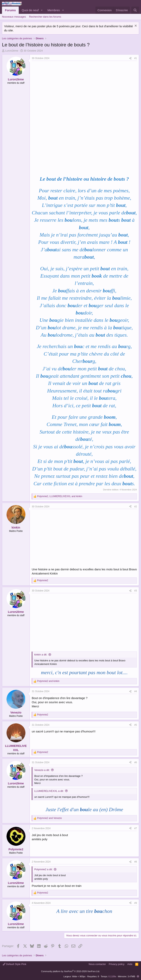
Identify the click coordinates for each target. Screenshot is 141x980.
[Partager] (130, 58)
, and (60, 496)
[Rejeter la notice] (135, 26)
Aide (130, 964)
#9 (136, 903)
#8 (136, 862)
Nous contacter (97, 964)
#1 (136, 58)
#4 (136, 691)
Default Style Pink (14, 964)
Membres (54, 10)
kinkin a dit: (41, 655)
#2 (136, 507)
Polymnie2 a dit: (43, 869)
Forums (10, 10)
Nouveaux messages (14, 17)
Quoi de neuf (30, 10)
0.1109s (112, 976)
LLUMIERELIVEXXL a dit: (49, 791)
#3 (136, 591)
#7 (136, 828)
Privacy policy (117, 964)
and (48, 681)
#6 (136, 762)
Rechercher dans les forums (45, 17)
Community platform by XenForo (71, 971)
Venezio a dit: (42, 770)
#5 (136, 725)
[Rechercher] (135, 10)
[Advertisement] (65, 90)
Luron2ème (12, 51)
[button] (42, 10)
